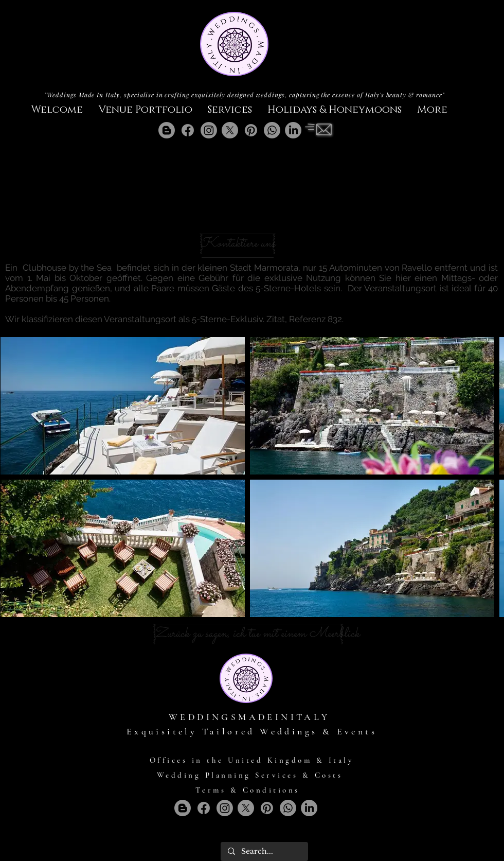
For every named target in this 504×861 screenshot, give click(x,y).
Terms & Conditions (248, 790)
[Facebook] (188, 130)
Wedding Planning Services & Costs (250, 775)
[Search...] (264, 851)
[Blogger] (167, 130)
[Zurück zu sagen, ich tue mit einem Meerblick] (257, 634)
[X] (230, 130)
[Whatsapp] (272, 130)
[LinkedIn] (293, 130)
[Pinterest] (251, 130)
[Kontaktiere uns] (238, 244)
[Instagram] (209, 130)
